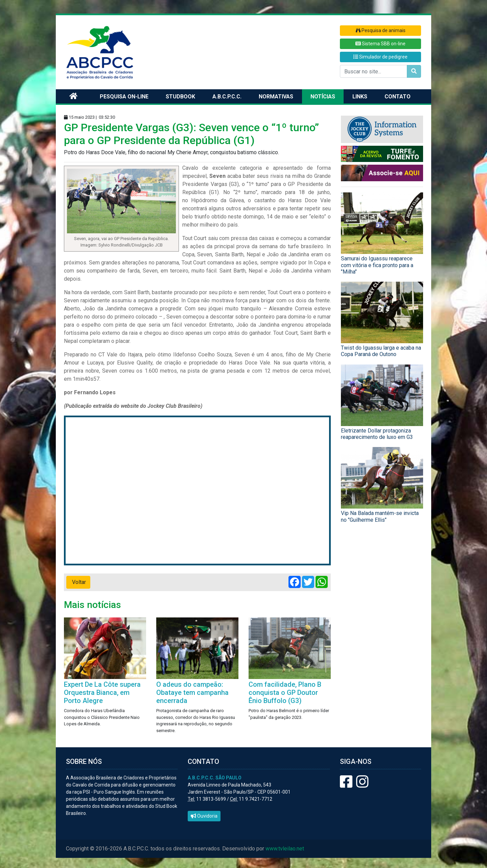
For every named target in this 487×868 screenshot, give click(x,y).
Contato (398, 97)
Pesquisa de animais (381, 30)
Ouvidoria (204, 816)
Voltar (78, 582)
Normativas (276, 97)
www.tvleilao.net (285, 849)
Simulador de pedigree (380, 57)
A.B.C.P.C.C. (227, 97)
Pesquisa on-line (124, 97)
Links (360, 97)
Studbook (180, 97)
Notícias (323, 97)
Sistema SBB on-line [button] (380, 44)
